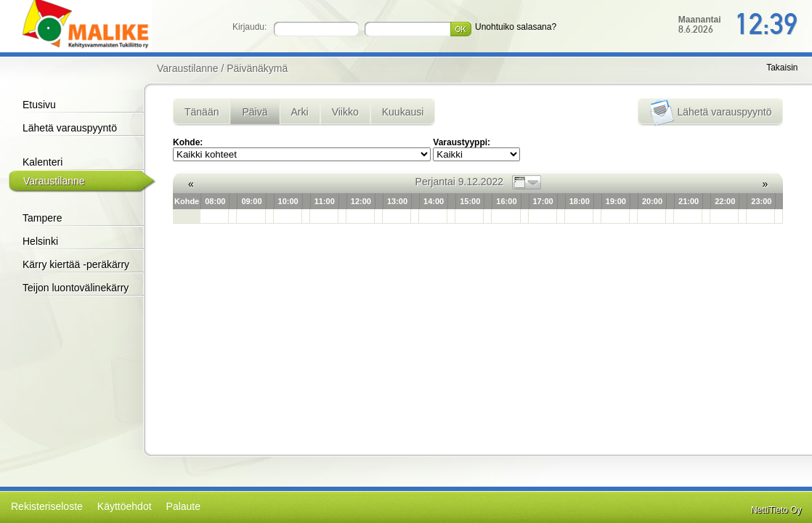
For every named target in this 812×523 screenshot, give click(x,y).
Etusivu (39, 105)
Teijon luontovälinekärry (76, 288)
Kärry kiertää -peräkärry (76, 264)
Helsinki (40, 241)
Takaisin (782, 68)
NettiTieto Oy (776, 510)
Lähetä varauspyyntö (70, 128)
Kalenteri (42, 162)
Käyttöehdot (125, 506)
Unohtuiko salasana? (516, 27)
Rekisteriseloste (47, 506)
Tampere (42, 218)
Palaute (183, 506)
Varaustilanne (54, 181)
